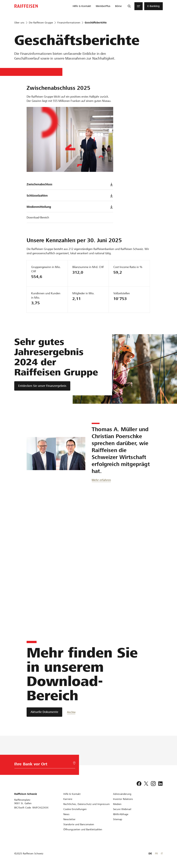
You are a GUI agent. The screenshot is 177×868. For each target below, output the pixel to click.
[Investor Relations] (123, 799)
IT (162, 854)
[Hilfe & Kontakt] (72, 794)
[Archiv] (78, 712)
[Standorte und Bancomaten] (79, 824)
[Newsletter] (69, 819)
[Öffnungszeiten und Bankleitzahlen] (83, 829)
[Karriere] (68, 799)
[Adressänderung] (122, 794)
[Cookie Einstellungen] (75, 809)
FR (156, 854)
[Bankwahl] (44, 765)
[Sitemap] (118, 819)
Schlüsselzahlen (70, 196)
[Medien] (117, 804)
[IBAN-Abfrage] (121, 814)
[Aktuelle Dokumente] (44, 712)
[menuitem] (82, 6)
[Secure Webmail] (122, 809)
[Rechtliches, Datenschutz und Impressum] (87, 804)
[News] (66, 814)
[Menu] (139, 6)
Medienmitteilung (70, 207)
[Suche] (129, 6)
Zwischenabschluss (70, 184)
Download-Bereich (38, 217)
